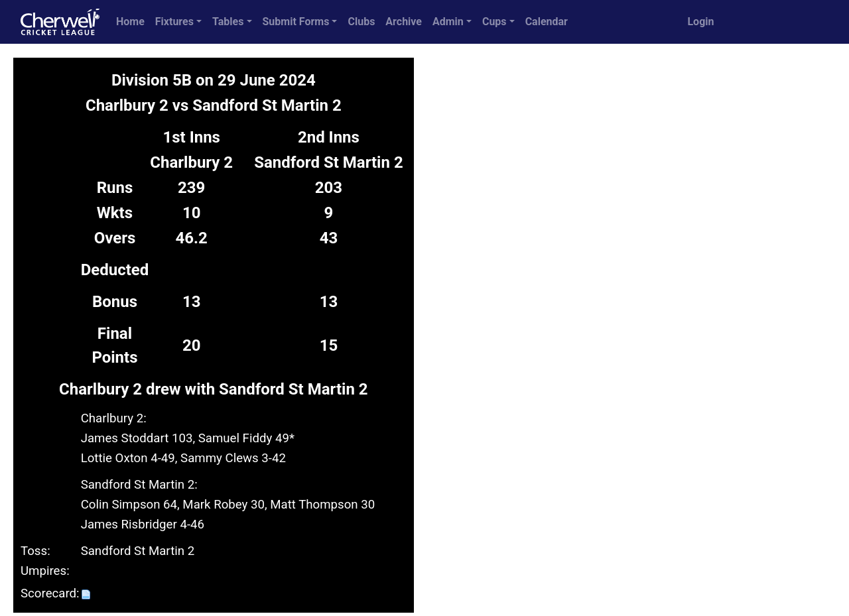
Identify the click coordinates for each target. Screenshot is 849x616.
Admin (448, 22)
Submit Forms (296, 22)
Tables (228, 22)
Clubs (361, 22)
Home (130, 22)
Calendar (547, 22)
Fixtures (174, 22)
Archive (404, 22)
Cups (494, 22)
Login (700, 22)
